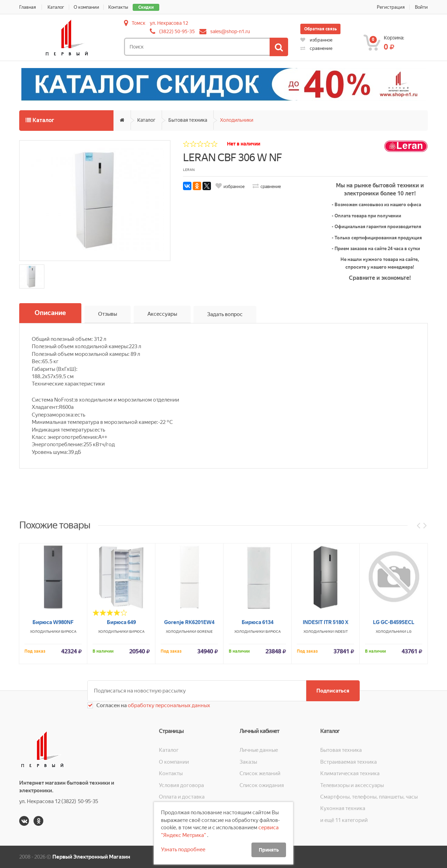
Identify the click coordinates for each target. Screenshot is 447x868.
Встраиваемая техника (349, 762)
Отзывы (108, 314)
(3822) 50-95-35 (177, 31)
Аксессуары (162, 314)
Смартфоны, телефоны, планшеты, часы (369, 797)
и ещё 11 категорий (344, 820)
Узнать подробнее (183, 850)
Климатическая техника (350, 773)
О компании (86, 7)
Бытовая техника (188, 120)
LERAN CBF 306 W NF (232, 158)
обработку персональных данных (168, 705)
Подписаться (333, 691)
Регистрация (391, 7)
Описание (50, 313)
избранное (316, 40)
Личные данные (259, 750)
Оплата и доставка (182, 797)
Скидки (146, 7)
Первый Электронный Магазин (91, 857)
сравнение (316, 48)
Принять (269, 850)
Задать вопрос (225, 314)
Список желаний (260, 773)
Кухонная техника (343, 808)
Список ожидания (262, 785)
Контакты (119, 7)
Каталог (56, 7)
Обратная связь (320, 29)
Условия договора (181, 785)
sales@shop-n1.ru (230, 31)
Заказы (248, 762)
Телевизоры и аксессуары (352, 785)
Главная (28, 7)
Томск (138, 23)
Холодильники (237, 120)
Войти (421, 7)
